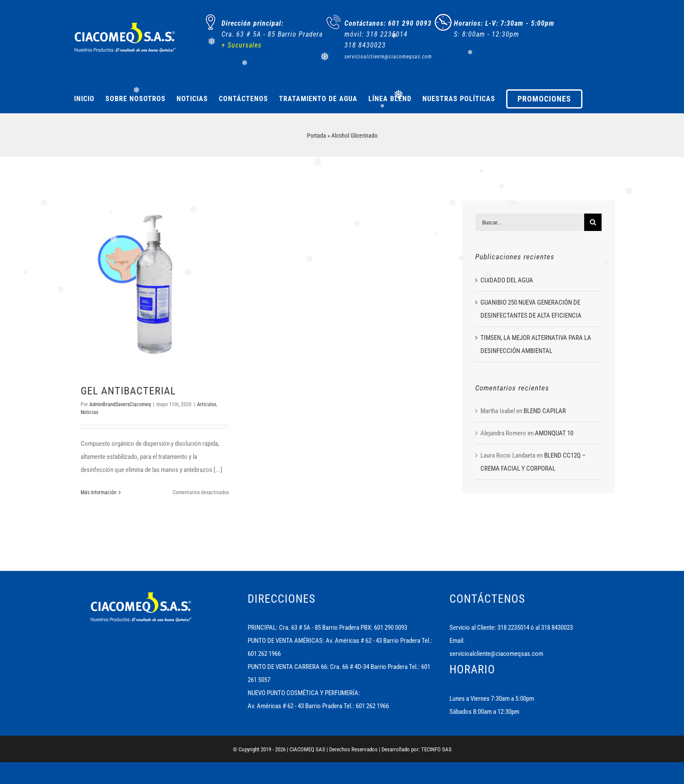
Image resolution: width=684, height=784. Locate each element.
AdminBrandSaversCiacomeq (120, 404)
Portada (316, 136)
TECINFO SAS (436, 749)
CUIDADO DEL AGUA (507, 280)
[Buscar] (593, 222)
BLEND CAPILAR (545, 411)
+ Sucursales (242, 45)
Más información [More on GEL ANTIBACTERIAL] (99, 492)
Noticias (89, 412)
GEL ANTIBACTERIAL (128, 391)
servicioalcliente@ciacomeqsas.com (496, 654)
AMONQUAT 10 (554, 433)
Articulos (207, 404)
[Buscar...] (530, 222)
